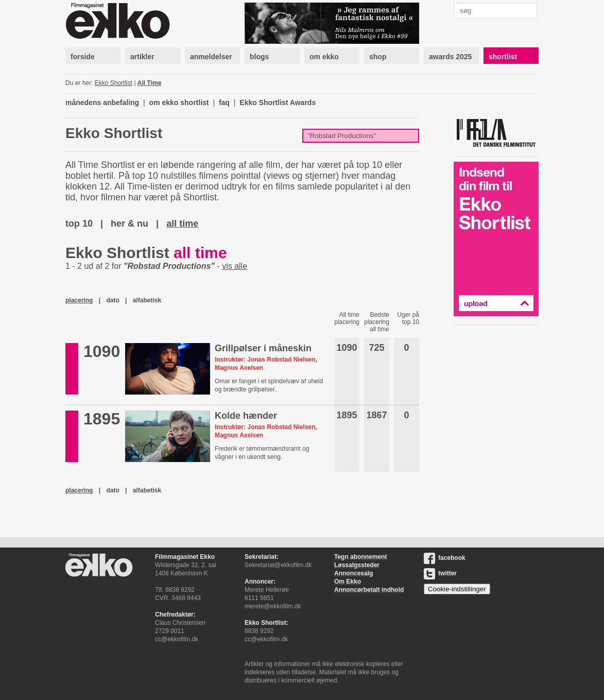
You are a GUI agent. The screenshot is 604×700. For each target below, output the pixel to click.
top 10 (79, 224)
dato (113, 300)
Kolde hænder (246, 416)
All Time (149, 83)
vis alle (235, 266)
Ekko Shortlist (114, 83)
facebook (445, 558)
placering (79, 300)
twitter (440, 573)
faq (224, 103)
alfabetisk (147, 300)
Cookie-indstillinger (457, 589)
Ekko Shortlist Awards (278, 103)
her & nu (130, 224)
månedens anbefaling (102, 103)
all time (182, 224)
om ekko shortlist (179, 103)
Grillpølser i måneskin (263, 348)
